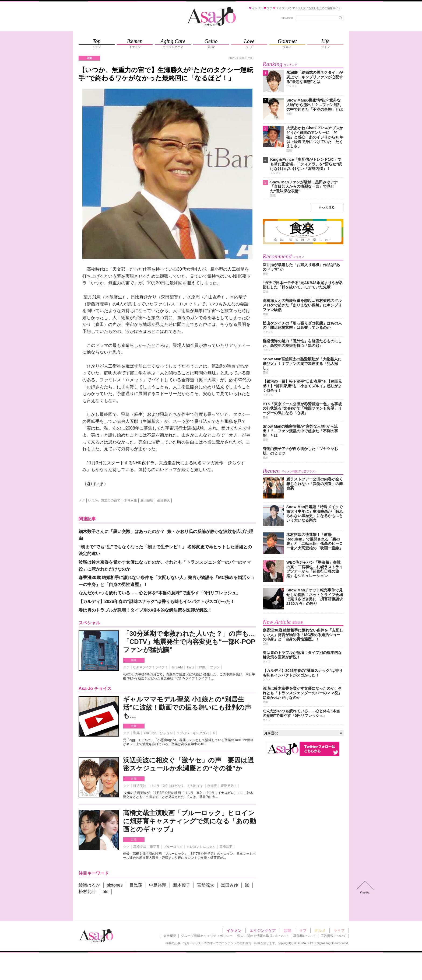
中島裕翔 (158, 885)
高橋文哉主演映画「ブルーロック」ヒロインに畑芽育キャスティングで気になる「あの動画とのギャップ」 (189, 821)
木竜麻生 (131, 500)
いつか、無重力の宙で (104, 500)
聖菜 (136, 733)
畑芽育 (155, 847)
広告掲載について (333, 936)
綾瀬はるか (89, 885)
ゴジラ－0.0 (159, 786)
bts (105, 892)
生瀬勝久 (164, 500)
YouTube (150, 733)
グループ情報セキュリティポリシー (207, 936)
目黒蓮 (136, 885)
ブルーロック (173, 847)
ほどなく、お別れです (187, 786)
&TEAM (177, 667)
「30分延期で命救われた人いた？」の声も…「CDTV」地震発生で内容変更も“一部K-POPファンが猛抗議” (189, 642)
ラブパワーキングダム (193, 733)
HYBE (202, 667)
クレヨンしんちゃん (201, 847)
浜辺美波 (140, 786)
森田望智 (147, 500)
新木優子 (182, 885)
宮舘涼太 (206, 885)
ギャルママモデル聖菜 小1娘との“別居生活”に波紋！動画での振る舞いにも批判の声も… (187, 707)
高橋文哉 (140, 847)
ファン (215, 667)
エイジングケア (263, 930)
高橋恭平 (226, 847)
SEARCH (287, 18)
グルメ (320, 930)
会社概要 (170, 936)
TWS (190, 667)
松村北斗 (87, 892)
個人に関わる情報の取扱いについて (263, 936)
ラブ (303, 930)
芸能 (134, 660)
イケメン (234, 930)
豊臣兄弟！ (229, 786)
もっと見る (327, 207)
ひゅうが (166, 733)
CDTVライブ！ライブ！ (151, 667)
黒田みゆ (230, 885)
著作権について (305, 936)
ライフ (339, 930)
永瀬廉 (212, 786)
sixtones (115, 885)
